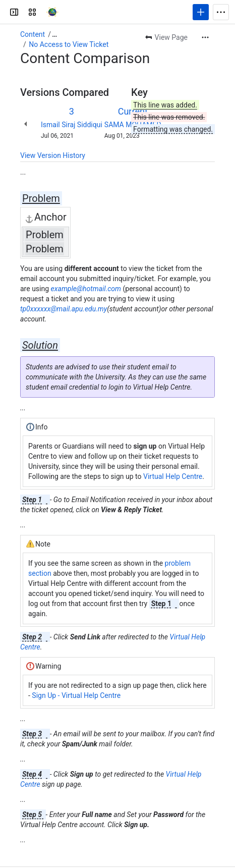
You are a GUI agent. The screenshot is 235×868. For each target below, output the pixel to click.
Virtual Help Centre (173, 476)
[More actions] (205, 37)
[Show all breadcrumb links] (54, 34)
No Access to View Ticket (69, 44)
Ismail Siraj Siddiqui (72, 125)
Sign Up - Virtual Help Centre (76, 695)
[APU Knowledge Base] (52, 12)
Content (33, 34)
